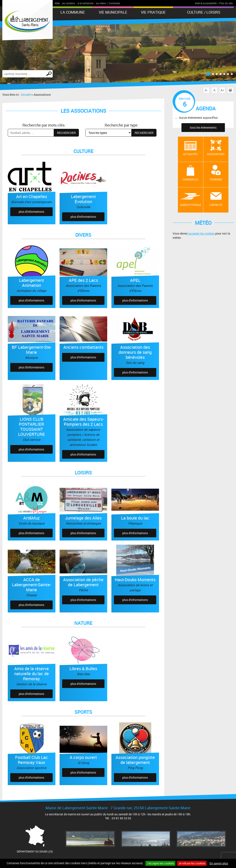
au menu (101, 3)
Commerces (190, 179)
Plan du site (226, 3)
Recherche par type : (122, 125)
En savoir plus (219, 863)
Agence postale (190, 205)
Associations (216, 154)
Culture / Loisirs (204, 12)
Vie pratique (153, 12)
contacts (216, 205)
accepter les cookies (201, 233)
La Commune (73, 12)
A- (206, 90)
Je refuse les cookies (192, 863)
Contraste (114, 3)
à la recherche (85, 3)
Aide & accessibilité (206, 3)
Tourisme (216, 179)
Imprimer (231, 90)
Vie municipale (113, 12)
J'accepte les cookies (160, 863)
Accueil (26, 95)
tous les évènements (203, 127)
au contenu (68, 3)
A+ (222, 90)
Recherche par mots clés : (44, 125)
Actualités (190, 154)
